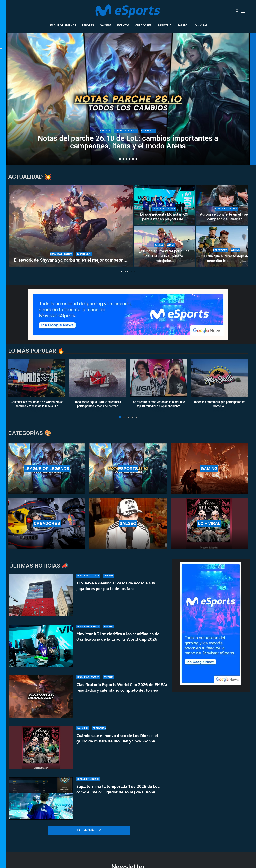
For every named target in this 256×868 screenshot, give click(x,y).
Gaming (105, 25)
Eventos (123, 25)
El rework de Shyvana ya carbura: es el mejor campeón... (71, 260)
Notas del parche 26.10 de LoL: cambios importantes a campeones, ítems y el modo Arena (128, 142)
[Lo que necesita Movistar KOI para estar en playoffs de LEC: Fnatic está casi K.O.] (164, 205)
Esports (88, 25)
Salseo (183, 25)
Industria (164, 25)
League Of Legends (62, 25)
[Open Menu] (243, 11)
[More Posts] (89, 830)
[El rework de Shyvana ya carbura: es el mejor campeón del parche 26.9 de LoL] (71, 226)
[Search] (237, 11)
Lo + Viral (201, 25)
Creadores (143, 25)
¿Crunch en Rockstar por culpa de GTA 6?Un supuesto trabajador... (164, 256)
